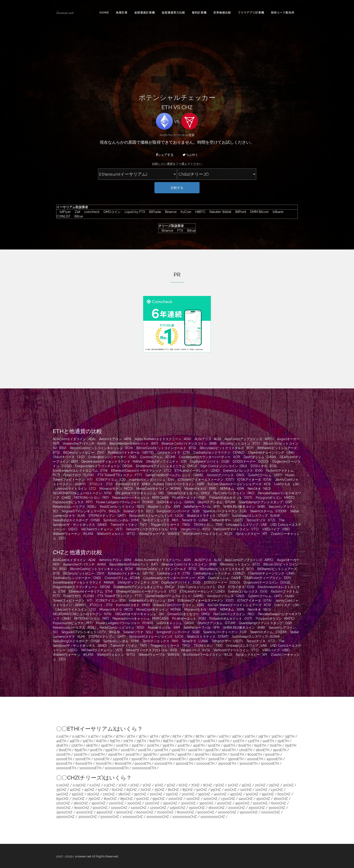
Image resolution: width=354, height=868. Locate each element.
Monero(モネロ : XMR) (200, 489)
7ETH (188, 736)
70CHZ (146, 790)
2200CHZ (152, 803)
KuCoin (185, 212)
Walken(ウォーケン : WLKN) (73, 534)
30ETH (276, 736)
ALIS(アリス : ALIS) (208, 439)
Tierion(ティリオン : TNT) (129, 525)
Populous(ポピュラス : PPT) (73, 502)
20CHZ (260, 785)
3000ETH (132, 755)
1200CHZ (210, 799)
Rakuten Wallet (219, 212)
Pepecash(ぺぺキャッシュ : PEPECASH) (141, 498)
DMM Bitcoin (258, 212)
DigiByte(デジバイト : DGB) (210, 462)
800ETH (65, 750)
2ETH (131, 736)
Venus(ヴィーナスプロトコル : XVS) (151, 529)
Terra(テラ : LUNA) (195, 520)
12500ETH (120, 759)
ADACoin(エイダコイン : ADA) (74, 439)
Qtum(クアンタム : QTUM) (216, 502)
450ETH (199, 746)
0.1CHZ (95, 785)
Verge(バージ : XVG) (195, 529)
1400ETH (195, 750)
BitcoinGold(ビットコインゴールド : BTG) (166, 448)
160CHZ (93, 794)
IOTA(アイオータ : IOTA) (254, 480)
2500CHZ (170, 803)
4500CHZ (242, 803)
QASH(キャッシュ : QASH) (175, 502)
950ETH (111, 750)
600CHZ (284, 794)
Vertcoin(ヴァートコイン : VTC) (236, 529)
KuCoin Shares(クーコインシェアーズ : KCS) (239, 484)
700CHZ (78, 799)
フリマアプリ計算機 (251, 13)
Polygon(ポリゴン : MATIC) (275, 498)
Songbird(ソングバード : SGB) (178, 511)
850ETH (81, 750)
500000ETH (270, 764)
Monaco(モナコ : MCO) (116, 489)
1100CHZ (193, 799)
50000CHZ (125, 812)
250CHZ (172, 794)
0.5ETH (107, 736)
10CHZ (233, 785)
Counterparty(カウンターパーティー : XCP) (209, 457)
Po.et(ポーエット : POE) (189, 498)
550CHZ (268, 794)
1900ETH (280, 750)
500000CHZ (110, 817)
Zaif (76, 212)
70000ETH (103, 764)
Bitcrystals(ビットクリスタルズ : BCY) (227, 448)
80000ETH (123, 764)
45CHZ (89, 790)
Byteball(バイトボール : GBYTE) (131, 452)
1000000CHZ (133, 817)
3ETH (142, 736)
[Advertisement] (177, 59)
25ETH (263, 736)
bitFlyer (64, 212)
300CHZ (188, 794)
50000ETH (64, 764)
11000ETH (83, 759)
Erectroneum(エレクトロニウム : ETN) (80, 471)
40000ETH (255, 759)
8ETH (200, 736)
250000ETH (227, 764)
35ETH (290, 736)
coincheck (91, 212)
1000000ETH (66, 768)
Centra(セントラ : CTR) (174, 452)
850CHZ (127, 799)
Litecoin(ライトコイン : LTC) (76, 489)
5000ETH (202, 755)
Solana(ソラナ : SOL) (138, 511)
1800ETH (263, 750)
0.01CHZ (63, 785)
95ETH (195, 741)
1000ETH (128, 750)
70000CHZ (165, 812)
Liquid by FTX (134, 212)
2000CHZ (116, 803)
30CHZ (288, 785)
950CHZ (159, 799)
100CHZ (231, 790)
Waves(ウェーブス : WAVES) (159, 534)
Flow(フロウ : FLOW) (79, 475)
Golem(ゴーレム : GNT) (265, 475)
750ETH (291, 746)
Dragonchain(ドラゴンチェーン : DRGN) (104, 466)
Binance (170, 212)
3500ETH (150, 755)
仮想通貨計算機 (145, 13)
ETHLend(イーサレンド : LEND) (197, 471)
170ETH (77, 746)
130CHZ (277, 790)
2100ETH (80, 755)
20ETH (250, 736)
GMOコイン (111, 212)
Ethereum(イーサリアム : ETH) (91, 591)
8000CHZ (82, 808)
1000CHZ (176, 799)
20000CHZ (237, 808)
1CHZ (123, 785)
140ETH (268, 741)
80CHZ (173, 790)
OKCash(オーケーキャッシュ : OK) (140, 493)
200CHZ (156, 794)
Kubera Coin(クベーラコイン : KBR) (179, 484)
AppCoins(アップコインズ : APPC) (249, 439)
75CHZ (159, 790)
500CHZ (252, 794)
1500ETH (212, 750)
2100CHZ (134, 803)
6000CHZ (279, 803)
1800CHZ (81, 803)
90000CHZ (206, 812)
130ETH (253, 741)
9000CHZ (100, 808)
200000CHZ (271, 812)
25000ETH (197, 759)
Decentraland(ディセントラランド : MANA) (112, 462)
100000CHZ (227, 812)
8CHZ (208, 785)
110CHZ (246, 790)
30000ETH (216, 759)
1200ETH (161, 750)
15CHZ (246, 785)
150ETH (283, 741)
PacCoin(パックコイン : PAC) (234, 493)
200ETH (122, 746)
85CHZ (188, 790)
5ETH (165, 736)
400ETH (183, 746)
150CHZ (78, 794)
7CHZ (195, 785)
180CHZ (124, 794)
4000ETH (167, 755)
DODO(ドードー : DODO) (251, 462)
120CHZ (261, 790)
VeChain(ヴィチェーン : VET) (102, 529)
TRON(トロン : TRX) (208, 525)
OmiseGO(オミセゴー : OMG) (189, 493)
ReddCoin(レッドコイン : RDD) (122, 507)
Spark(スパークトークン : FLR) (225, 511)
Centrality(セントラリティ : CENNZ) (219, 452)
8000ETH (255, 755)
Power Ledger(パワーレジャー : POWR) (125, 502)
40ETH (61, 741)
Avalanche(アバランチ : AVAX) (84, 443)
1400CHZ (246, 799)
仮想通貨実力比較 (173, 13)
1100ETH (144, 750)
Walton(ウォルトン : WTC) (116, 534)
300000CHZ (87, 817)
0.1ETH (93, 736)
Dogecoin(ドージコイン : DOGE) (267, 582)
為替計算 (122, 13)
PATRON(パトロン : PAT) (92, 498)
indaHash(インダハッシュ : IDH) (152, 480)
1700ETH (246, 750)
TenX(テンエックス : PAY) (160, 520)
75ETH (141, 741)
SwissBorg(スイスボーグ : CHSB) (76, 520)
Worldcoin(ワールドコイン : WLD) (208, 534)
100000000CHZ (185, 817)
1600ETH (229, 750)
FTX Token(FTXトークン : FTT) (120, 475)
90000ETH (143, 764)
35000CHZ (64, 812)
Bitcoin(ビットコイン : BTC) (240, 443)
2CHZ (135, 785)
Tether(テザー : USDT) (227, 520)
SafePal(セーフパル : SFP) (202, 507)
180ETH (92, 746)
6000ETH (219, 755)
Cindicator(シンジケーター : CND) (112, 457)
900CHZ (143, 799)
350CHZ (204, 794)
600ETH (245, 746)
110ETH (224, 741)
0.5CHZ (109, 785)
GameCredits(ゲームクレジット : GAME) (174, 475)
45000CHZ (105, 812)
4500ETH (184, 755)
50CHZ (103, 790)
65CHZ (132, 790)
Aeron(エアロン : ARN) (115, 439)
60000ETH (84, 764)
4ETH (154, 736)
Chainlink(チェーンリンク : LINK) (271, 452)
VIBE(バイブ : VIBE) (276, 529)
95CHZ (216, 790)
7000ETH (237, 755)
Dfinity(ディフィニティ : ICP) (166, 462)
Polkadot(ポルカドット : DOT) (231, 498)
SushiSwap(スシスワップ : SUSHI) (256, 516)
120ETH (238, 741)
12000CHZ (158, 808)
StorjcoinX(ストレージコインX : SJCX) (156, 516)
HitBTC (199, 212)
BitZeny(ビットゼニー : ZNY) (84, 452)
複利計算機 (199, 13)
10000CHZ (119, 808)
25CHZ (274, 785)
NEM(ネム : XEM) (232, 489)
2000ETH (63, 755)
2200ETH (98, 755)
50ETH (88, 741)
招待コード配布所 (283, 13)
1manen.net (65, 13)
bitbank (277, 212)
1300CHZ (228, 799)
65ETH (115, 741)
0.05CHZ (79, 785)
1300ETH (178, 750)
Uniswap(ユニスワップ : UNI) (246, 525)
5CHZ (171, 785)
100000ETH (163, 764)
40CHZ (75, 790)
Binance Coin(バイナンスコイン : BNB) (189, 443)
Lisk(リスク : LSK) (287, 484)
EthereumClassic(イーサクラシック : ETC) (141, 471)
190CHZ (140, 794)
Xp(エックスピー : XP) (252, 534)
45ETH (75, 741)
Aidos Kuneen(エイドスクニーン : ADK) (163, 439)
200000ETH (205, 764)
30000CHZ (277, 808)
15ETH (237, 736)
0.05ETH (78, 736)
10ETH (224, 736)
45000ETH (274, 759)
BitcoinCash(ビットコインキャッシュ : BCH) (101, 448)
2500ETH (115, 755)
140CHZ (62, 794)
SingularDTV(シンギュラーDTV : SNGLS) (91, 511)
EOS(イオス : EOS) (264, 466)
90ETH (182, 741)
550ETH (229, 746)
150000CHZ (249, 812)
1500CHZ (263, 799)
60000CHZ (145, 812)
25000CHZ (257, 808)
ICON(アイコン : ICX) (111, 480)
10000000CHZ (158, 817)
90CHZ (202, 790)
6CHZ (183, 785)
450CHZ (236, 794)
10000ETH (64, 759)
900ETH (96, 750)
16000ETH (158, 759)
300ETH (153, 746)
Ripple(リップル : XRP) (164, 507)
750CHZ (94, 799)
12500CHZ (178, 808)
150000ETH (184, 764)
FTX (179, 231)
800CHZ (110, 799)
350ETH (168, 746)
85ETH (168, 741)
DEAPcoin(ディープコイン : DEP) (268, 578)
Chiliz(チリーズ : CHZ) (69, 457)
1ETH (120, 736)
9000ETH (272, 755)
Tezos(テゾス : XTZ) (261, 520)
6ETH (177, 736)
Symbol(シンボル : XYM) (121, 520)
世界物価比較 (222, 13)
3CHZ (147, 785)
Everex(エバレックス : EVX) (243, 471)
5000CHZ (260, 803)
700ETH (275, 746)
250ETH (137, 746)
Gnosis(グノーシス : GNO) (226, 475)
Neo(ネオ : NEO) (259, 489)
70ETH (128, 741)
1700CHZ (63, 803)
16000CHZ (217, 808)
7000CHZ (63, 808)
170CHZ (109, 794)
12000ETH (102, 759)
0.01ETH (62, 736)
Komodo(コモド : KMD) (133, 484)
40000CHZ (84, 812)
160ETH (62, 746)
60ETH (101, 741)
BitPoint (240, 212)
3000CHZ (188, 803)
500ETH (214, 746)
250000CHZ (65, 817)
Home (104, 13)
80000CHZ (185, 812)
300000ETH (248, 764)
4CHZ (159, 785)
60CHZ (117, 790)
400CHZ (220, 794)
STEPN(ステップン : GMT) (107, 516)
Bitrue (77, 216)
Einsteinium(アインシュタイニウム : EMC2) (166, 466)
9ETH (211, 736)
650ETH (260, 746)
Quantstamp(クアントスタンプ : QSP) (265, 502)
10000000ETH (90, 768)
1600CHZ (281, 799)
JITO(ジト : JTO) (101, 484)
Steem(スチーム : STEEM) (268, 511)
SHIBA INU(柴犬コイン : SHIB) (244, 507)
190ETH (107, 746)
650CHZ (62, 799)
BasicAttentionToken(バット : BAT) (134, 443)
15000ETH (139, 759)
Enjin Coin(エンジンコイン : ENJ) (224, 466)
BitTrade (154, 212)
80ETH (155, 741)
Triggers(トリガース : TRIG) (170, 525)
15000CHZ (197, 808)
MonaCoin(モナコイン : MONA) (159, 489)
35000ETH (236, 759)
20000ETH (177, 759)
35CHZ (61, 790)
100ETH (209, 741)
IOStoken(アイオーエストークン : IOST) (206, 480)
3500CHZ (206, 803)
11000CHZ (139, 808)
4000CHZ (224, 803)
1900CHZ (98, 803)
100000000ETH (117, 768)
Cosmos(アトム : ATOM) (158, 457)
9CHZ (220, 785)
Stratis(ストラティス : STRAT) (208, 516)
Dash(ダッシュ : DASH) (260, 457)
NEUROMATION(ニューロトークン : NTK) (82, 493)
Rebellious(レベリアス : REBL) (75, 507)
